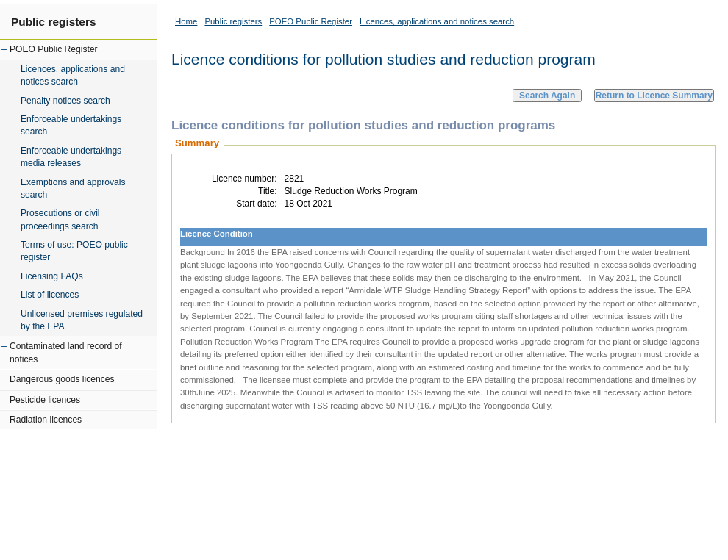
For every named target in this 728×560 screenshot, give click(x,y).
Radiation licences (46, 420)
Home (186, 21)
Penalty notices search (65, 101)
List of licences (50, 295)
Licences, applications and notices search (73, 75)
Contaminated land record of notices (66, 352)
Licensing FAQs (52, 276)
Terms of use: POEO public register (74, 251)
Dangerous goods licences (62, 379)
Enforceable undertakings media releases (71, 157)
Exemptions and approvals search (73, 189)
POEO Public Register (54, 49)
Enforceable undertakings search (71, 125)
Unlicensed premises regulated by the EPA (82, 320)
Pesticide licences (45, 400)
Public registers (53, 22)
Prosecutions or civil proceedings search (60, 219)
